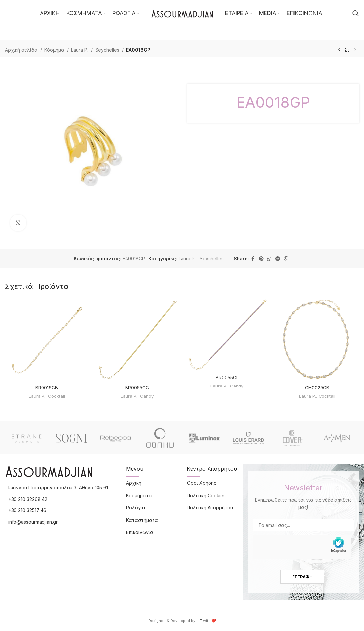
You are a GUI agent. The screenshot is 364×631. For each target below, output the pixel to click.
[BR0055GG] (137, 340)
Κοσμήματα (139, 495)
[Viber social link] (286, 259)
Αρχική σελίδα (21, 50)
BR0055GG (137, 388)
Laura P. (80, 50)
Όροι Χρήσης (202, 483)
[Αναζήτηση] (356, 13)
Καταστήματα (142, 520)
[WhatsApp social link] (269, 259)
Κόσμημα (54, 50)
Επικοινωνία (140, 532)
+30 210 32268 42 (28, 499)
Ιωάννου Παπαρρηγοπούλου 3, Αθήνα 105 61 (58, 488)
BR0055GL (227, 377)
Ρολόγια (136, 508)
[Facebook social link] (253, 259)
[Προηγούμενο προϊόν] (339, 50)
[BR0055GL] (227, 334)
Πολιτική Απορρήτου (210, 508)
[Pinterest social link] (261, 259)
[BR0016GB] (47, 340)
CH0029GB (317, 388)
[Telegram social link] (278, 259)
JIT (199, 621)
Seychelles (107, 50)
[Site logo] (182, 13)
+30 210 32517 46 (27, 510)
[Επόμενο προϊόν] (355, 50)
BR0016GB (47, 388)
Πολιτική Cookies (206, 495)
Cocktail (56, 396)
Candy (147, 396)
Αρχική (134, 483)
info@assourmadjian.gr (33, 522)
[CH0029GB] (317, 340)
